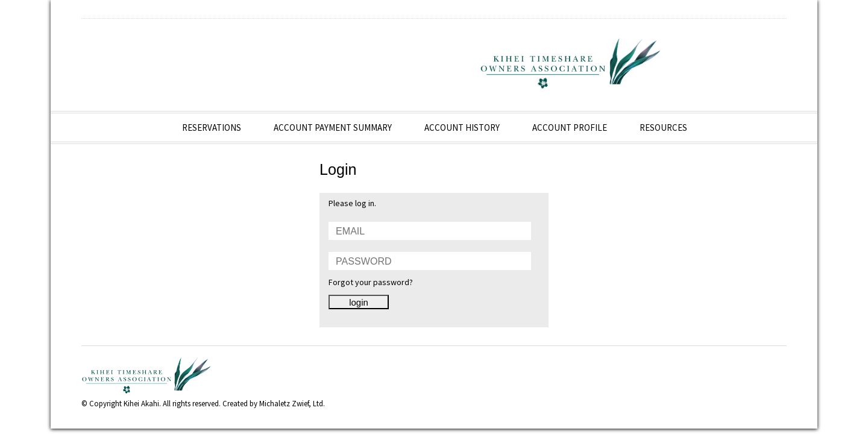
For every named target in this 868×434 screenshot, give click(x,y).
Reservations (212, 127)
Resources (664, 127)
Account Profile (570, 127)
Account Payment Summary (333, 127)
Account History (463, 127)
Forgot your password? (371, 282)
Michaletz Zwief (284, 404)
